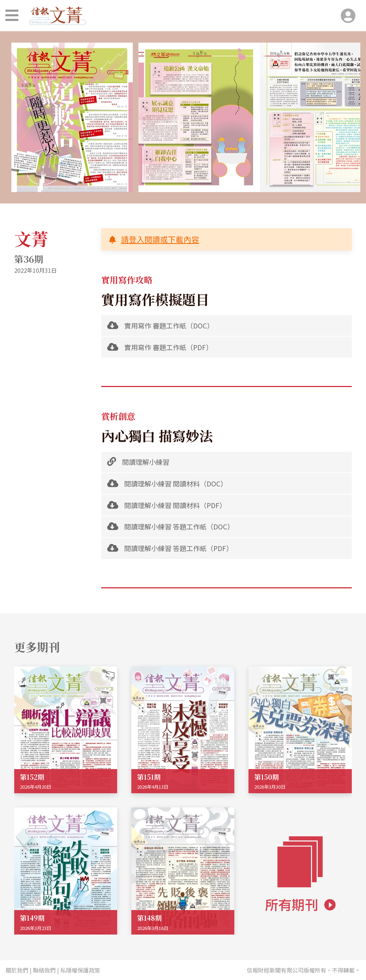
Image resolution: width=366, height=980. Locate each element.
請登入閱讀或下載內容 (160, 239)
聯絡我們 (44, 970)
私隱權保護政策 (80, 970)
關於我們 (17, 970)
